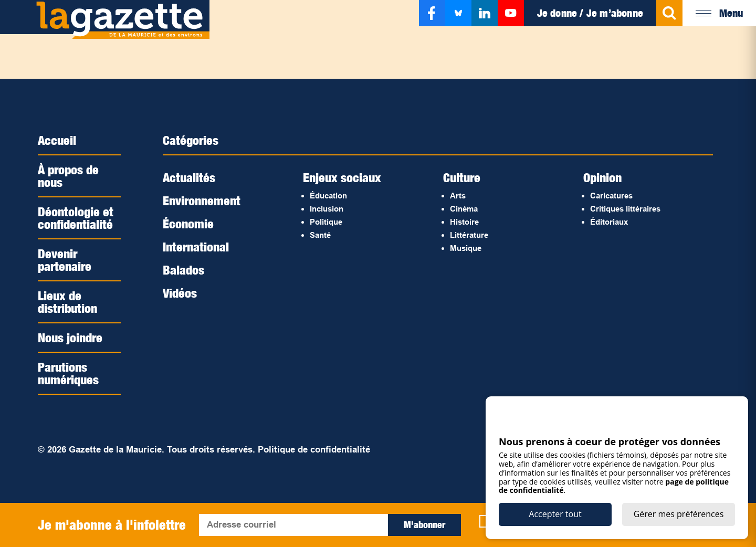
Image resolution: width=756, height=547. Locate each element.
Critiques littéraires (625, 209)
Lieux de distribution (67, 302)
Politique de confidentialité (314, 450)
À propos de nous (68, 176)
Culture (462, 177)
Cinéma (464, 209)
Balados (183, 270)
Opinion (602, 177)
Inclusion (327, 209)
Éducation (328, 196)
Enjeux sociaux (342, 177)
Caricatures (611, 196)
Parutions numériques (68, 373)
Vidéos (180, 293)
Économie (188, 224)
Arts (458, 196)
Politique (326, 222)
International (196, 247)
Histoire (464, 222)
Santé (320, 235)
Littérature (469, 235)
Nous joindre (70, 338)
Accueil (57, 140)
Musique (466, 248)
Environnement (202, 201)
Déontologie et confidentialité (76, 218)
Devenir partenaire (65, 260)
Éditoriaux (609, 222)
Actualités (189, 177)
